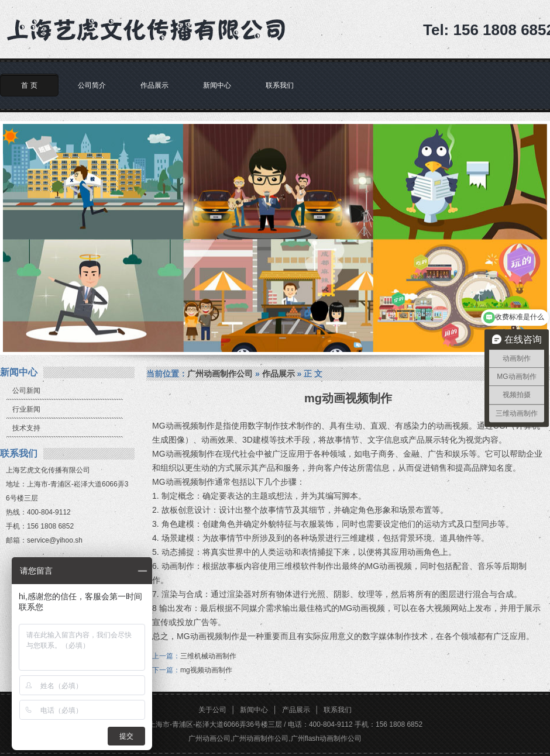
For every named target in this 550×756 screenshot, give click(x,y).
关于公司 (212, 710)
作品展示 (154, 85)
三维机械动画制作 (208, 656)
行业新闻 (26, 409)
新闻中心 (217, 85)
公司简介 (92, 85)
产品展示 (296, 710)
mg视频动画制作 (206, 670)
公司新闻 (26, 391)
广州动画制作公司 (220, 374)
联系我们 (280, 85)
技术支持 (26, 428)
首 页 (29, 85)
